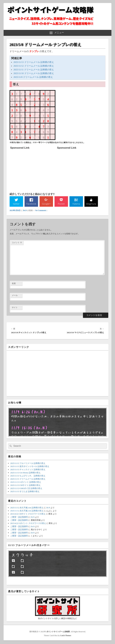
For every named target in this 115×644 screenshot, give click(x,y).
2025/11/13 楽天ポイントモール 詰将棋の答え (30, 466)
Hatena (76, 204)
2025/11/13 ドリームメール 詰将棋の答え (34, 62)
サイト (15, 308)
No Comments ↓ (41, 211)
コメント (17, 243)
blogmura (91, 204)
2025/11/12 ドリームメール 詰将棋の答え (34, 66)
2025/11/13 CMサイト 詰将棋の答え (25, 485)
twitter (16, 204)
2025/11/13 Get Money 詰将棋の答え (25, 473)
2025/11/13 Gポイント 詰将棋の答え (26, 482)
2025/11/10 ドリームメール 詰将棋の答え (34, 73)
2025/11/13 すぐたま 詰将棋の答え (25, 492)
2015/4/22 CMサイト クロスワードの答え (28, 514)
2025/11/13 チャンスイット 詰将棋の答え (28, 470)
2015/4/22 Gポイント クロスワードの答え (28, 523)
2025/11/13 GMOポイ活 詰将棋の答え (26, 488)
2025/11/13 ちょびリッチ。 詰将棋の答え (28, 476)
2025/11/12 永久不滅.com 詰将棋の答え (27, 508)
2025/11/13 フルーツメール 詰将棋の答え (28, 463)
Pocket (61, 204)
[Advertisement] (33, 169)
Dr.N (25, 211)
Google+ (46, 204)
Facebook (31, 204)
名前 (14, 284)
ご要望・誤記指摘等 (19, 517)
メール (15, 295)
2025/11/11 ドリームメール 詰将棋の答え (34, 70)
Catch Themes (66, 636)
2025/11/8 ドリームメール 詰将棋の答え (33, 77)
